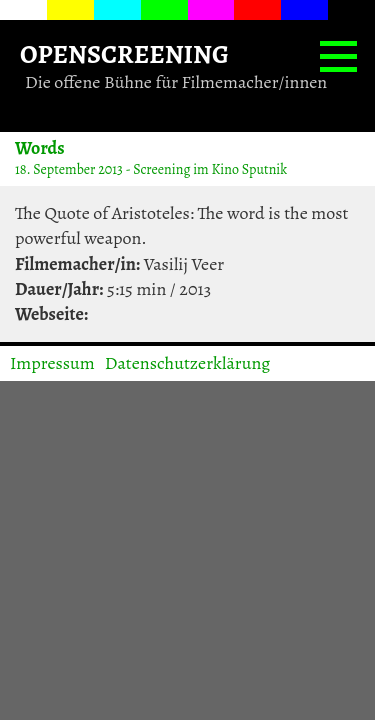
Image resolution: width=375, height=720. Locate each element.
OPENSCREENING (124, 53)
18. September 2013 (69, 169)
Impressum (52, 363)
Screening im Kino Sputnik (210, 169)
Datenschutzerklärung (188, 363)
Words (40, 147)
